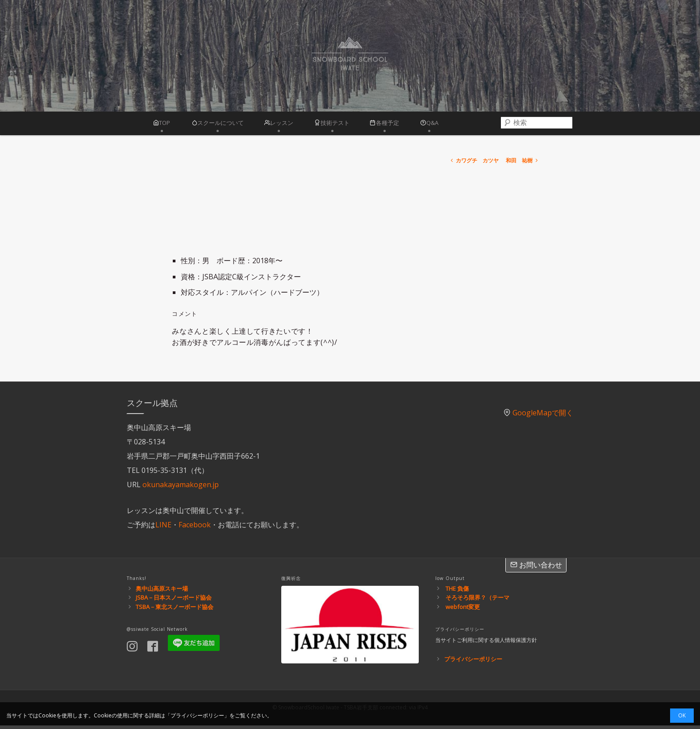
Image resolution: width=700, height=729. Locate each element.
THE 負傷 (457, 592)
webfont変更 (463, 610)
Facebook (195, 528)
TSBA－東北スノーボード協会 (175, 610)
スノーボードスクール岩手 (350, 56)
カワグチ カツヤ (474, 164)
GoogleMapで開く (543, 416)
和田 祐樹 (523, 164)
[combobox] (541, 125)
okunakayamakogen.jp (181, 488)
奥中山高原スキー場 (162, 592)
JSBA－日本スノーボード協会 (174, 601)
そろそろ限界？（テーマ (477, 601)
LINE (163, 528)
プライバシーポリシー (473, 662)
